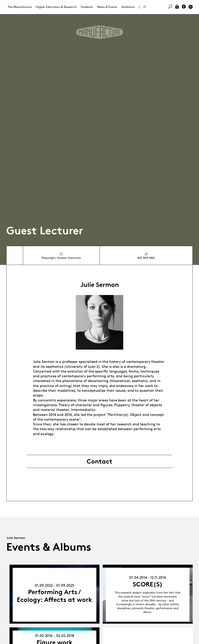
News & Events (107, 7)
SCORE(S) (148, 584)
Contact (99, 461)
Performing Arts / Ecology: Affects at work (54, 596)
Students (87, 7)
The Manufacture (20, 7)
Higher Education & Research (56, 7)
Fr (145, 7)
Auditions (128, 7)
